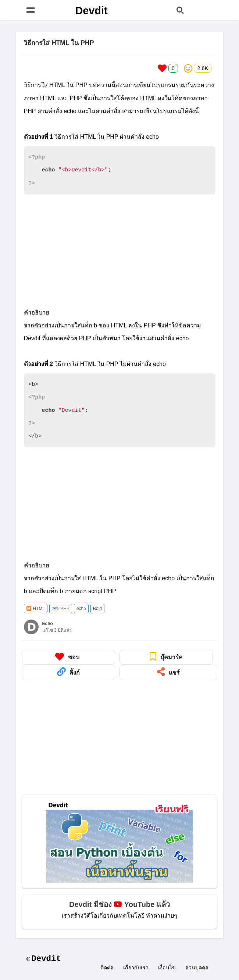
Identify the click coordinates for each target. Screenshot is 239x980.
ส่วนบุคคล (197, 968)
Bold (97, 609)
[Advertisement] (120, 252)
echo (81, 609)
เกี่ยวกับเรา (136, 968)
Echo (48, 624)
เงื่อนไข (167, 968)
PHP (61, 609)
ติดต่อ (107, 968)
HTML (36, 609)
